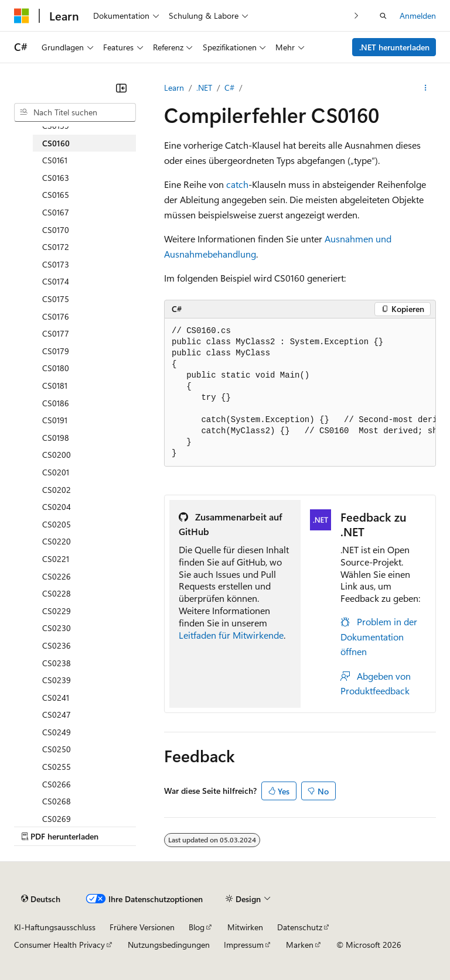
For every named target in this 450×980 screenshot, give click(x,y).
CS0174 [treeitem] (56, 281)
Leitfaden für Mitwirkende (231, 635)
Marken (300, 945)
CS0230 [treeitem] (57, 628)
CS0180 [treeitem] (56, 368)
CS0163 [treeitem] (56, 178)
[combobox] (75, 112)
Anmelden (418, 16)
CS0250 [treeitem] (57, 749)
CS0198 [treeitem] (56, 438)
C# (229, 88)
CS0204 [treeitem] (57, 507)
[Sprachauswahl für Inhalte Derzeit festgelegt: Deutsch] (41, 899)
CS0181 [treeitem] (55, 386)
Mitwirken (245, 927)
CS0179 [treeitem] (56, 351)
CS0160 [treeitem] (56, 143)
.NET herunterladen (394, 47)
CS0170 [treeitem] (56, 230)
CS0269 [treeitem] (57, 819)
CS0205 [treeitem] (57, 524)
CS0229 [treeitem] (57, 611)
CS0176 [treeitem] (56, 316)
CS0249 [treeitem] (57, 732)
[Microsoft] (22, 16)
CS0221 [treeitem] (56, 559)
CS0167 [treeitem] (56, 212)
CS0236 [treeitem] (57, 645)
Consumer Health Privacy (59, 945)
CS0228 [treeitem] (57, 593)
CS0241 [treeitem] (56, 698)
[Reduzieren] (121, 88)
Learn (174, 88)
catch (237, 184)
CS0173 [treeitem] (56, 264)
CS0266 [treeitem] (57, 784)
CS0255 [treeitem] (57, 767)
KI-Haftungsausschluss (55, 927)
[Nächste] (357, 16)
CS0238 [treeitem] (57, 663)
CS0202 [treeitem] (57, 490)
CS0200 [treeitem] (57, 455)
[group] (300, 393)
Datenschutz (300, 927)
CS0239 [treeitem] (57, 680)
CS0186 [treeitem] (56, 403)
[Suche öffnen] (383, 16)
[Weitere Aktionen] (426, 88)
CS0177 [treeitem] (56, 333)
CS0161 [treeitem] (55, 160)
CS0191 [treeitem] (55, 420)
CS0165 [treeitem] (56, 195)
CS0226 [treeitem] (57, 576)
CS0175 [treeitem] (56, 299)
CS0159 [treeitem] (56, 126)
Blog (197, 927)
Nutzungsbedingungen (169, 945)
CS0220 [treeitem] (57, 541)
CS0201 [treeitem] (56, 472)
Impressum (244, 945)
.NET (204, 88)
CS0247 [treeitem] (57, 715)
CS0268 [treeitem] (57, 801)
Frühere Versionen (142, 927)
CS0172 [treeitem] (56, 247)
